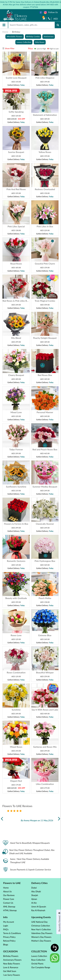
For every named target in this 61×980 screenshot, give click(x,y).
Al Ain (34, 903)
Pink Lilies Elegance (45, 78)
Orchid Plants (37, 964)
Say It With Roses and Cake (45, 710)
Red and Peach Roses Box (45, 449)
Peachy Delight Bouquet (45, 338)
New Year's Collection (41, 929)
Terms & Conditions (12, 933)
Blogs (6, 945)
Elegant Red (16, 781)
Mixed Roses (16, 747)
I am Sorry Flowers (12, 975)
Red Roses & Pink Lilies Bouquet (18, 301)
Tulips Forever (16, 449)
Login (6, 926)
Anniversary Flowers (12, 960)
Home (5, 32)
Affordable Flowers (15, 36)
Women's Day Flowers (41, 937)
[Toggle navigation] (4, 25)
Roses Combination (16, 672)
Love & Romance (11, 967)
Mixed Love (16, 412)
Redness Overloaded (45, 189)
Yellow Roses (45, 152)
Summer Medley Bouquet (45, 487)
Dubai (34, 888)
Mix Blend (16, 338)
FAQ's (6, 929)
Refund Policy (9, 941)
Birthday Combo (33, 36)
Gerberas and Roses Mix (45, 747)
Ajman (34, 899)
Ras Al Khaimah (38, 910)
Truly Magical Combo (45, 301)
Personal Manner (45, 412)
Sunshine (16, 710)
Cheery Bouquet (16, 375)
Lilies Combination (45, 784)
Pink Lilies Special (16, 226)
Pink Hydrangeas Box (45, 561)
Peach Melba (45, 598)
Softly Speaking (16, 112)
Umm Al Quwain (39, 907)
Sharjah (35, 895)
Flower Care (9, 899)
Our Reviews (9, 895)
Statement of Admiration (45, 115)
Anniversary (49, 36)
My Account (9, 922)
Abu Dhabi (36, 891)
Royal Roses (16, 264)
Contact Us (8, 903)
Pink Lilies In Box (45, 226)
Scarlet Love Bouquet (16, 78)
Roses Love (16, 635)
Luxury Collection (24, 42)
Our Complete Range (41, 967)
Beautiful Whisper (45, 672)
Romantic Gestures (16, 561)
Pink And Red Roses (16, 189)
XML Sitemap (9, 907)
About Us (7, 891)
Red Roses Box (45, 375)
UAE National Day (39, 922)
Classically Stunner (45, 524)
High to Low (53, 49)
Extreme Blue (45, 635)
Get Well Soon (10, 971)
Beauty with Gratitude (16, 598)
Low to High (40, 49)
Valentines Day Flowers (42, 933)
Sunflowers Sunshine (16, 487)
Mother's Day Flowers (41, 941)
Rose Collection (38, 960)
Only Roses (40, 42)
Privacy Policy (9, 937)
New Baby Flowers (12, 964)
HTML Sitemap (10, 910)
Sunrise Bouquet (16, 152)
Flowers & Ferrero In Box (16, 524)
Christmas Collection (41, 926)
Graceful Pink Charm (45, 264)
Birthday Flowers (11, 956)
